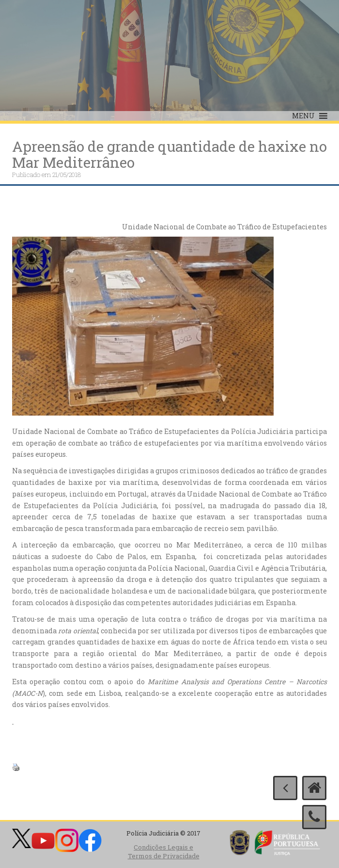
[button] (303, 116)
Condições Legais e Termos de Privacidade (164, 852)
